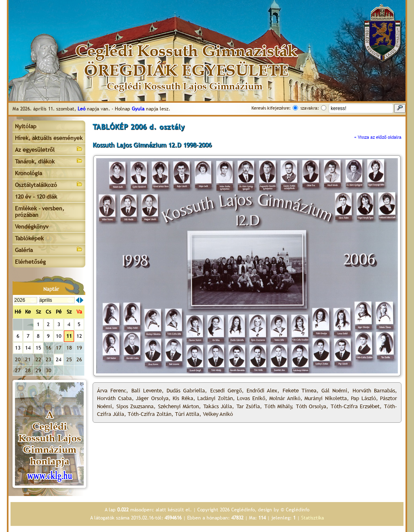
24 (59, 359)
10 (59, 336)
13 (18, 348)
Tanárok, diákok (49, 161)
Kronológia (29, 173)
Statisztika (313, 518)
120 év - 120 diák (36, 197)
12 (79, 336)
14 (28, 348)
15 (38, 348)
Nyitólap (26, 126)
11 (69, 336)
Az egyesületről (49, 149)
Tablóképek (29, 238)
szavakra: (310, 108)
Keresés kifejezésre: (271, 108)
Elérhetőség (30, 262)
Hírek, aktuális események (49, 138)
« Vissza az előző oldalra (378, 137)
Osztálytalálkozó (49, 184)
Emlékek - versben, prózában (40, 212)
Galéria (49, 249)
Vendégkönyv (32, 227)
